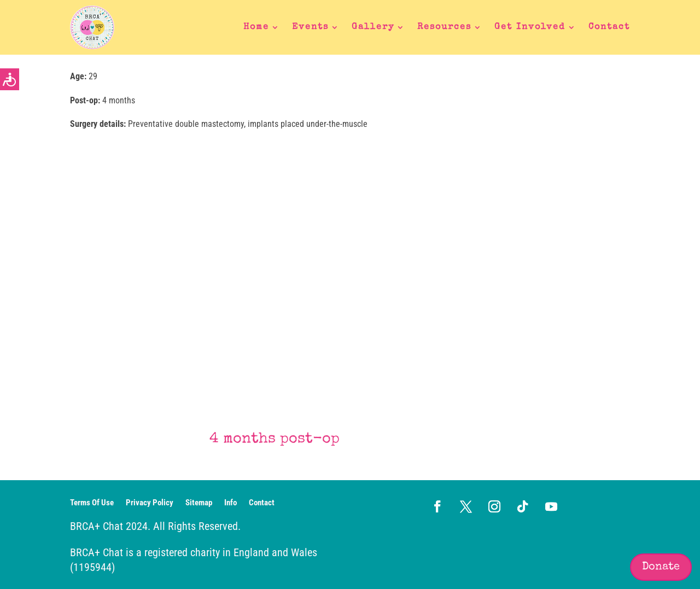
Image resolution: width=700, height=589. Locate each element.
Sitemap (199, 503)
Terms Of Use (92, 503)
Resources (444, 27)
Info (231, 503)
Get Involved (530, 27)
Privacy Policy (150, 503)
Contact (609, 27)
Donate (661, 567)
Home (256, 27)
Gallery (373, 27)
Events (310, 27)
